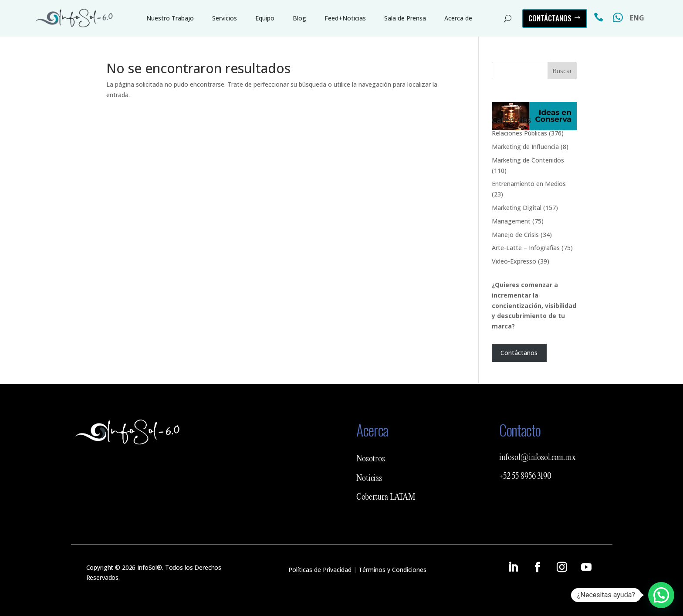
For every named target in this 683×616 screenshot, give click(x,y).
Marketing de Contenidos (528, 160)
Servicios (225, 18)
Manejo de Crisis (515, 235)
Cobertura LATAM (386, 498)
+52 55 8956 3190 (525, 477)
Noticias (369, 479)
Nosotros (371, 459)
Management (511, 221)
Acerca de (458, 18)
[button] (661, 595)
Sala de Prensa (405, 18)
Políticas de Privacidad (320, 570)
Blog (299, 18)
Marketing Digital (517, 208)
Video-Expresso (514, 261)
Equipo (265, 18)
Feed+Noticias (345, 18)
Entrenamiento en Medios (529, 184)
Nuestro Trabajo (170, 18)
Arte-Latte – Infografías (526, 248)
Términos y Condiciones (392, 570)
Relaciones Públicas (519, 133)
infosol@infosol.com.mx (538, 458)
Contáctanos (550, 18)
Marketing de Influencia (525, 147)
